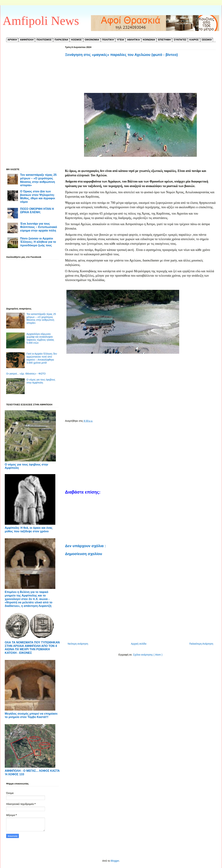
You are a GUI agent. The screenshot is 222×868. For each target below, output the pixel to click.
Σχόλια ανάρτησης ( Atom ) (148, 655)
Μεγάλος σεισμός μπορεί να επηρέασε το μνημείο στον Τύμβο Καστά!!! (31, 715)
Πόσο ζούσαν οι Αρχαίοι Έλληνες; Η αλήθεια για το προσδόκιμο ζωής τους (38, 242)
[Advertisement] (140, 77)
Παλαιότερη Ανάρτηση (201, 644)
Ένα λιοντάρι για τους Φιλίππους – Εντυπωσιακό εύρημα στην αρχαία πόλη (39, 227)
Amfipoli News (41, 21)
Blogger (115, 861)
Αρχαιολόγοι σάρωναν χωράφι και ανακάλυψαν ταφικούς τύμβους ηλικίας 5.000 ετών (40, 338)
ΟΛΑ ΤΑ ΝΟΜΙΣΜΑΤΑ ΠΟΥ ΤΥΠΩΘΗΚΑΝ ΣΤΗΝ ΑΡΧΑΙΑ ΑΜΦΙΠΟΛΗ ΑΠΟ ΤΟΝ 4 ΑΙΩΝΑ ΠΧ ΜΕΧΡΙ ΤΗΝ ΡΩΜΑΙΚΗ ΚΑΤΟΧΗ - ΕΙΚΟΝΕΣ (32, 648)
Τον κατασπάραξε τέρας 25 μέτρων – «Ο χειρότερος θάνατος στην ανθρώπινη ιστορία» (38, 180)
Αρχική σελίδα (139, 644)
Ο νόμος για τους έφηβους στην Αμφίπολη (41, 381)
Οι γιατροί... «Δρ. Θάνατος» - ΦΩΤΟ (26, 374)
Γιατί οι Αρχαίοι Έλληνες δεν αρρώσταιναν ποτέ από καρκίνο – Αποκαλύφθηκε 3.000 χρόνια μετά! (42, 358)
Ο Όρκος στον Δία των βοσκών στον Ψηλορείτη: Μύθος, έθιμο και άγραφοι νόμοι (38, 197)
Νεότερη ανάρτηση (78, 644)
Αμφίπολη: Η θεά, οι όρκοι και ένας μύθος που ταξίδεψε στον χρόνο (29, 529)
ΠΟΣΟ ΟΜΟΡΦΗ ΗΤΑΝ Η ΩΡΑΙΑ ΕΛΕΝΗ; (37, 211)
